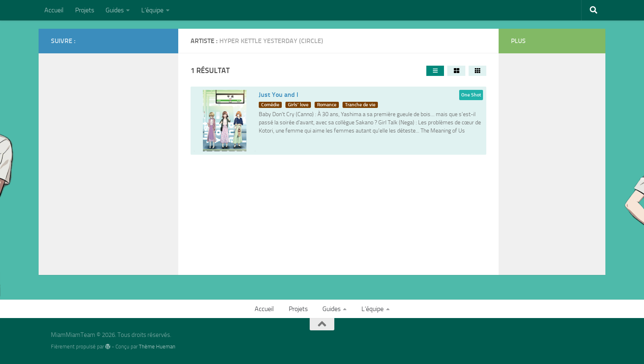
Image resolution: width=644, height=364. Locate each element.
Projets (85, 10)
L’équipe (152, 10)
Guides (115, 10)
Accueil (54, 10)
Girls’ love (298, 105)
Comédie (270, 105)
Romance (327, 105)
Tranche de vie (360, 105)
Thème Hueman (157, 347)
